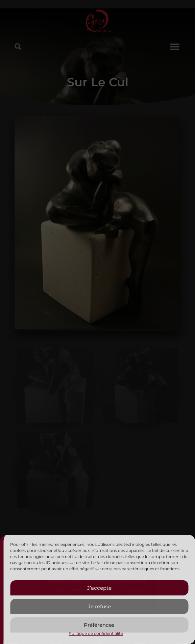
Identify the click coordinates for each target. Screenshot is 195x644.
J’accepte (99, 588)
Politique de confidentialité (96, 633)
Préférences (99, 625)
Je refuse (99, 606)
